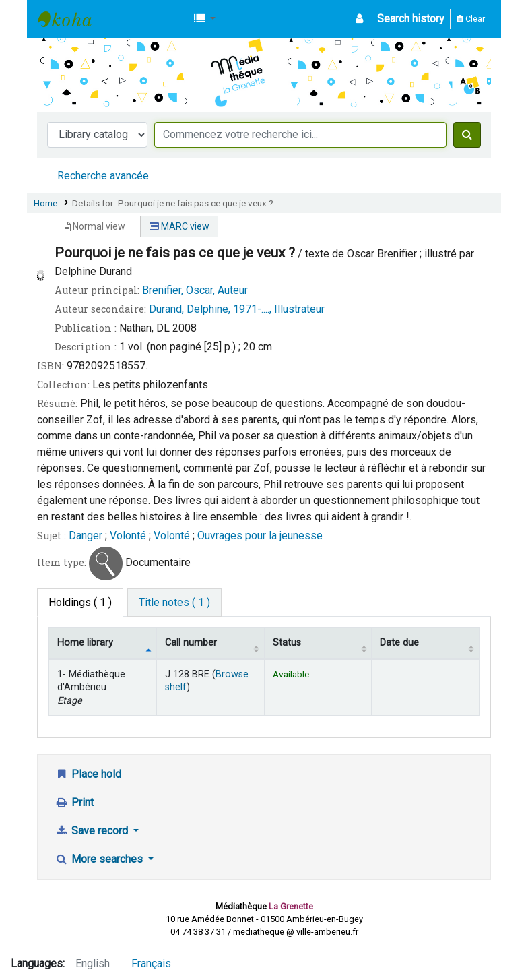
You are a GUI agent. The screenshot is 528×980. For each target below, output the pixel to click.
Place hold (88, 774)
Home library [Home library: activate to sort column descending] (85, 643)
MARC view (179, 226)
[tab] (174, 603)
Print (74, 802)
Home (45, 203)
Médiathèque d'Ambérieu (71, 19)
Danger (87, 535)
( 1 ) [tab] (80, 602)
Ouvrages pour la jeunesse (260, 535)
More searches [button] (100, 859)
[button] (205, 19)
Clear (471, 19)
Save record (93, 831)
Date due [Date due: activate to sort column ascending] (399, 643)
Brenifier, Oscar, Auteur (195, 290)
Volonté (128, 535)
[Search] (467, 135)
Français (151, 963)
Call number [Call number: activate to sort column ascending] (191, 643)
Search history (411, 19)
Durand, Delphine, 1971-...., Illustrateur (237, 309)
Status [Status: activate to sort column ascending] (287, 643)
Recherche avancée (103, 176)
